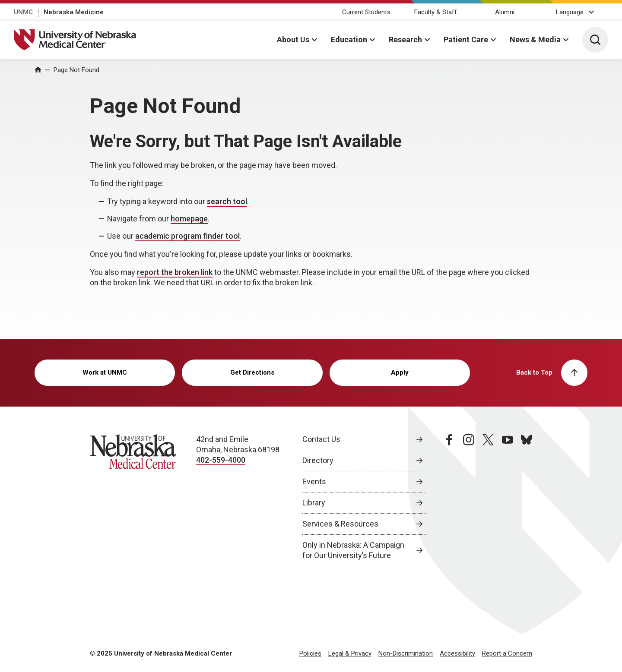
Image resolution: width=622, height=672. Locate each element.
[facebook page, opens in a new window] (449, 500)
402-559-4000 (221, 460)
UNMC (23, 12)
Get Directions (252, 372)
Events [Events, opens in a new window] (314, 481)
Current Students (366, 12)
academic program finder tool (187, 236)
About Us (293, 39)
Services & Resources (340, 524)
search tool (227, 201)
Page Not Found (76, 70)
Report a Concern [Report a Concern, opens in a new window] (507, 653)
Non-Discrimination (406, 653)
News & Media (535, 39)
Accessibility (457, 653)
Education (349, 39)
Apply (400, 372)
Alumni (505, 12)
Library (314, 503)
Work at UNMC (105, 372)
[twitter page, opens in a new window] (488, 500)
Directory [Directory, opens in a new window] (318, 460)
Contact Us (321, 439)
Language (570, 12)
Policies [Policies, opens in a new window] (310, 653)
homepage (189, 219)
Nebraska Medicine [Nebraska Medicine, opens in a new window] (74, 12)
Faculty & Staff (436, 12)
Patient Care (466, 39)
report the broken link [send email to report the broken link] (175, 272)
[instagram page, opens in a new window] (469, 500)
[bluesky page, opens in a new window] (527, 500)
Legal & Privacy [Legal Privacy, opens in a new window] (350, 653)
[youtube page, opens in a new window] (508, 500)
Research (405, 39)
